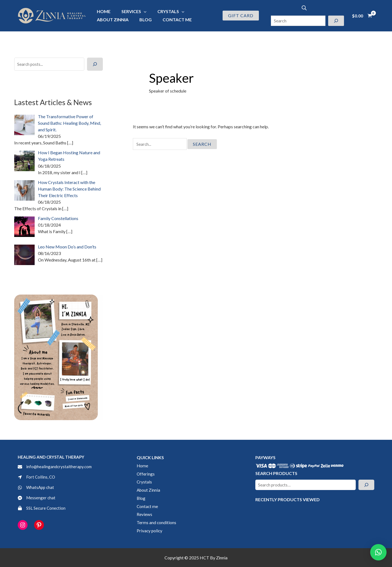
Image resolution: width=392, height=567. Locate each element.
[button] (241, 16)
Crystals (165, 11)
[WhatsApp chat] (37, 487)
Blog (142, 20)
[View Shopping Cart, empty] (362, 16)
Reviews (144, 514)
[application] (140, 11)
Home (103, 11)
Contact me (172, 20)
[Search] (336, 21)
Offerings (146, 474)
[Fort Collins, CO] (37, 476)
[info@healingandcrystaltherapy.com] (56, 465)
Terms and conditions (157, 522)
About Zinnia (112, 20)
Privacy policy (150, 530)
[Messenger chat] (37, 498)
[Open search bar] (304, 8)
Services (131, 11)
